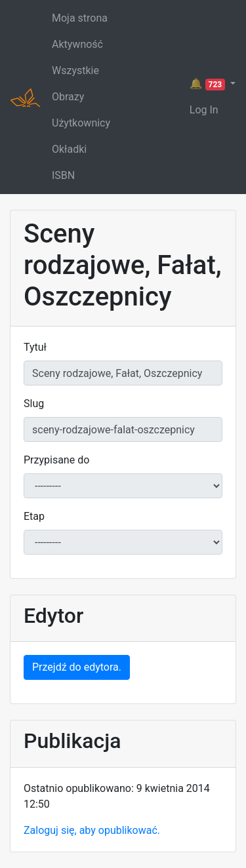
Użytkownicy (81, 123)
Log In (204, 110)
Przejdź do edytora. (77, 667)
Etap (34, 516)
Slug (34, 404)
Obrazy (68, 97)
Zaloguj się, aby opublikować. (92, 830)
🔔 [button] (209, 84)
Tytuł (35, 347)
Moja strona (80, 18)
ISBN (63, 175)
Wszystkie (75, 70)
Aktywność (77, 44)
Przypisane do (56, 460)
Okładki (69, 149)
